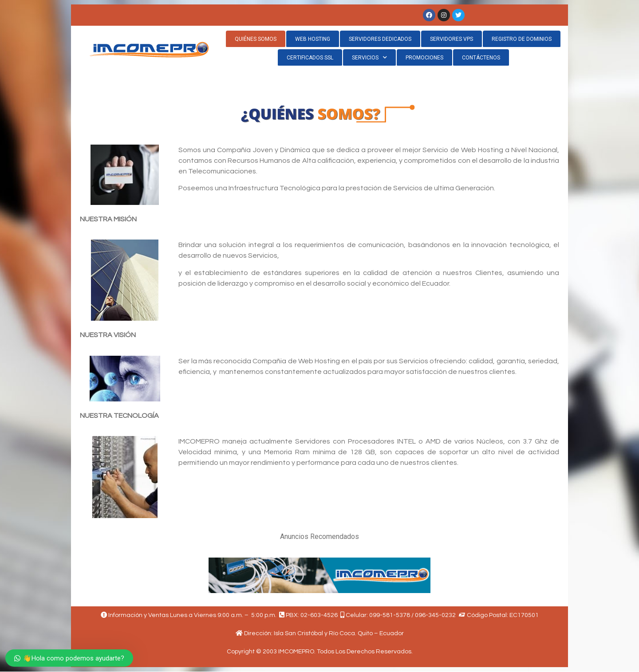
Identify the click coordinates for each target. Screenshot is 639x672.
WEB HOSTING (313, 39)
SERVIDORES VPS (452, 39)
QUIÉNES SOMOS (256, 39)
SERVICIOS (369, 57)
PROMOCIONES (424, 58)
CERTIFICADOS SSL (310, 58)
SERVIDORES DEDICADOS (380, 39)
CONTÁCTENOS (481, 58)
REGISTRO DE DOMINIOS (522, 39)
